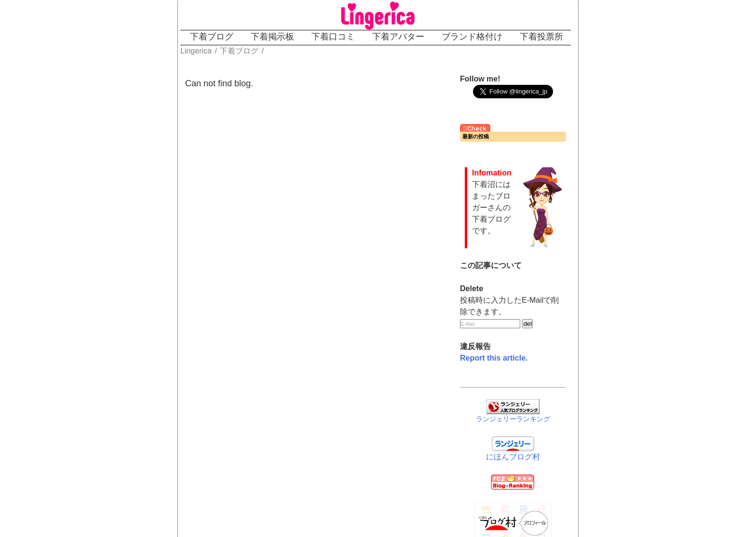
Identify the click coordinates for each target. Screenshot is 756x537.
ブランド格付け (472, 37)
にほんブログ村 (513, 457)
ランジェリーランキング (513, 419)
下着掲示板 (272, 37)
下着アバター (398, 37)
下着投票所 (541, 37)
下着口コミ (333, 37)
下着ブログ (212, 37)
